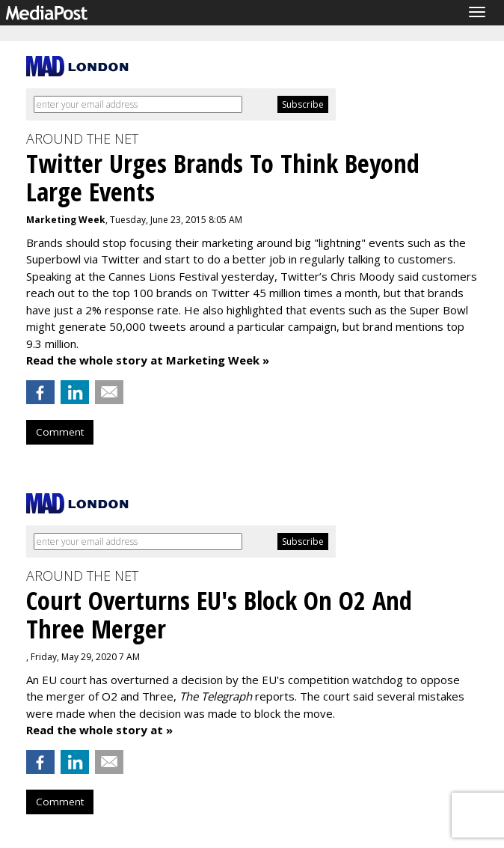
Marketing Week (66, 220)
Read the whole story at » (99, 730)
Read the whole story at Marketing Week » (148, 360)
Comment (60, 432)
